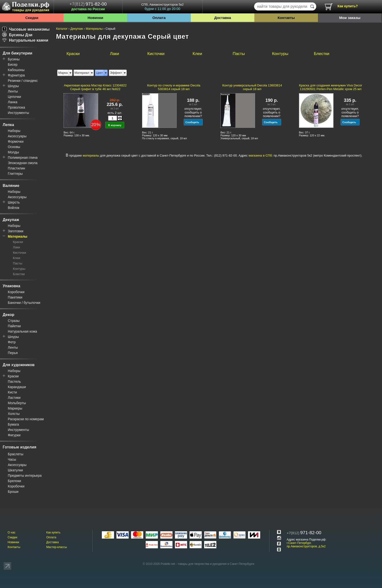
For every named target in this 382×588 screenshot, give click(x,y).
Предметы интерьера (25, 476)
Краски (18, 242)
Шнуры (13, 86)
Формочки (16, 141)
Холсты (14, 414)
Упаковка (11, 286)
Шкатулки (15, 470)
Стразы (14, 321)
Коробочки (16, 292)
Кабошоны (16, 70)
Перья (13, 353)
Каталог (62, 29)
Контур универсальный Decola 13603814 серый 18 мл (252, 87)
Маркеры (15, 408)
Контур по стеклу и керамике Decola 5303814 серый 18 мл (174, 87)
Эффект (116, 73)
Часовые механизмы (26, 29)
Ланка (13, 102)
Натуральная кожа (22, 331)
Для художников (19, 365)
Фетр (12, 342)
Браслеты (16, 454)
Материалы (18, 236)
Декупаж (11, 220)
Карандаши (17, 387)
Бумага (13, 424)
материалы (91, 155)
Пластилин (16, 168)
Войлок (14, 208)
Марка (63, 73)
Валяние (11, 186)
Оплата (159, 18)
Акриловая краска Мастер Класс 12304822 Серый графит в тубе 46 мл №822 (95, 87)
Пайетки (14, 326)
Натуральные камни (25, 40)
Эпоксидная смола (23, 163)
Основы (14, 147)
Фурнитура (16, 75)
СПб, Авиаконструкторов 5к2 (162, 7)
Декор (9, 315)
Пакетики (15, 297)
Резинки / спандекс (23, 81)
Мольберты (17, 403)
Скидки (32, 18)
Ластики (14, 398)
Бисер (13, 65)
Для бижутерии (18, 53)
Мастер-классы (57, 547)
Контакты (286, 18)
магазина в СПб (260, 155)
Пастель (14, 382)
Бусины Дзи (17, 35)
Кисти (12, 392)
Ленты (13, 91)
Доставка (223, 18)
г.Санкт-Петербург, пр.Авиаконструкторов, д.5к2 (306, 545)
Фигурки (14, 435)
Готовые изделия (19, 447)
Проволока (16, 107)
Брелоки (14, 481)
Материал (82, 73)
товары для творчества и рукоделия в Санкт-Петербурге (216, 564)
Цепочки (14, 97)
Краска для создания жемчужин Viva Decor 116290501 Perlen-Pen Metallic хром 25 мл (331, 87)
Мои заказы (350, 18)
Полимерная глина (23, 158)
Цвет (100, 73)
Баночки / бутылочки (24, 303)
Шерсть (14, 202)
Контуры (19, 269)
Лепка (8, 125)
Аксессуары (17, 136)
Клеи (17, 258)
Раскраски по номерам (26, 419)
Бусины (14, 59)
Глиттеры (15, 174)
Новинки (95, 18)
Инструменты (18, 113)
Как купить (53, 532)
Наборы (14, 131)
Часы (12, 459)
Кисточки (19, 253)
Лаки (16, 247)
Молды (13, 152)
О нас (11, 532)
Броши (13, 492)
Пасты (18, 263)
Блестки (19, 274)
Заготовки (16, 231)
